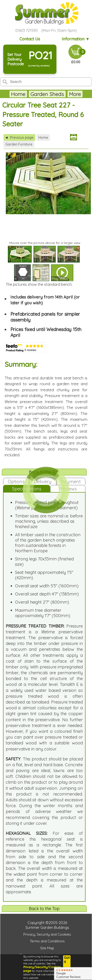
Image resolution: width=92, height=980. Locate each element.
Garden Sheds (47, 94)
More (75, 94)
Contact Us (30, 39)
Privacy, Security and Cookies (47, 934)
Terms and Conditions (47, 941)
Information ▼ (76, 39)
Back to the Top (44, 909)
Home (18, 94)
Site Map (47, 948)
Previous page (19, 137)
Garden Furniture (19, 144)
